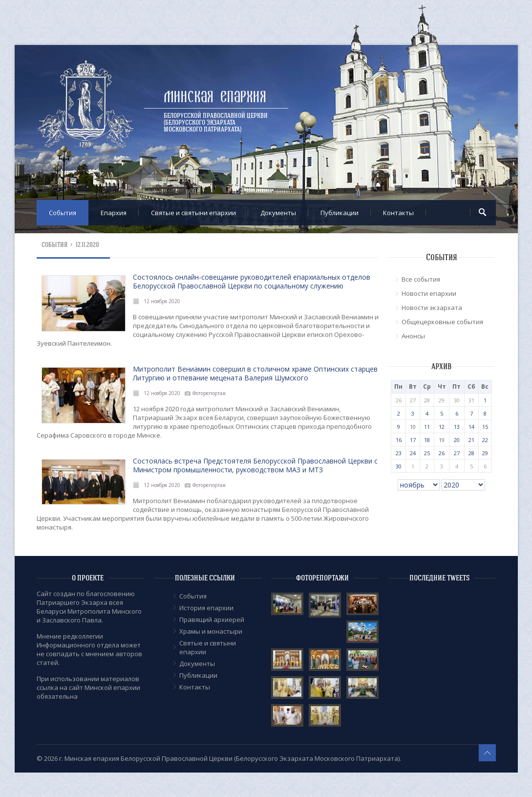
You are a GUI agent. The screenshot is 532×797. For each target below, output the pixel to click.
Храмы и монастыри (211, 631)
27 (457, 453)
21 (471, 440)
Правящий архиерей (212, 620)
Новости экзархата (432, 308)
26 (442, 453)
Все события (421, 279)
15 (485, 427)
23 (399, 453)
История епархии (206, 608)
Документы (278, 213)
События (63, 213)
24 (413, 453)
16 (399, 440)
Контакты (398, 213)
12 (442, 427)
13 (457, 427)
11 (427, 427)
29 (485, 453)
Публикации (340, 213)
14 (471, 427)
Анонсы (413, 336)
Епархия (114, 213)
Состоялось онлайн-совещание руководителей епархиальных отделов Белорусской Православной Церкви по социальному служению (252, 281)
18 (427, 440)
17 (413, 440)
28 (471, 453)
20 (457, 440)
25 (427, 453)
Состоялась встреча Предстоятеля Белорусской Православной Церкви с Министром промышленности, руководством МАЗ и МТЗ (255, 465)
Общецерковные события (442, 322)
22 (485, 440)
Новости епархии (429, 293)
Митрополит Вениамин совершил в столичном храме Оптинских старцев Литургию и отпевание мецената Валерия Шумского (255, 373)
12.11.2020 (88, 245)
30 (399, 466)
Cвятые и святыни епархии (193, 213)
